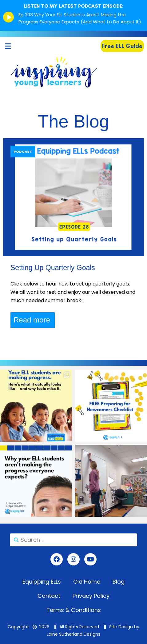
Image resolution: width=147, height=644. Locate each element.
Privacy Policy (91, 596)
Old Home (87, 582)
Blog (119, 582)
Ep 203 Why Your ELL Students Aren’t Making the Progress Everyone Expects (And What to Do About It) (80, 18)
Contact (49, 596)
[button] (8, 46)
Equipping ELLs (42, 582)
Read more (32, 320)
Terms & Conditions (74, 610)
